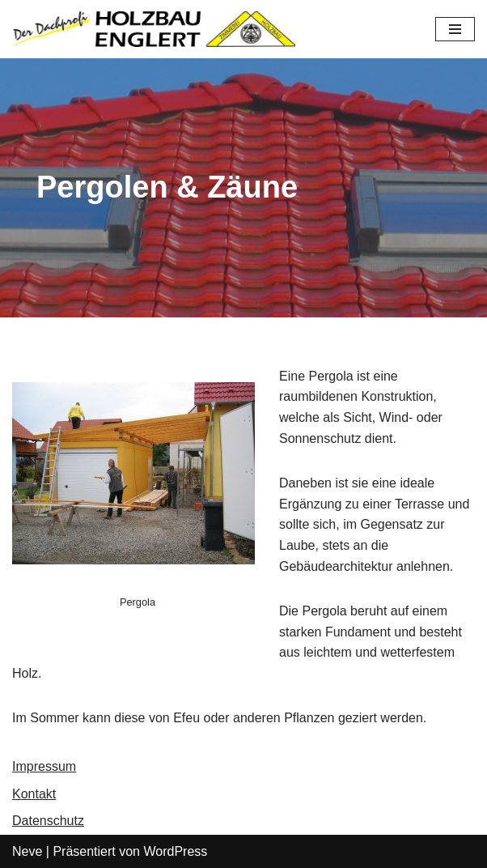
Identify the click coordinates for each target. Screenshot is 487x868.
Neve (27, 851)
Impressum (44, 766)
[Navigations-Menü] (455, 29)
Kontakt (34, 794)
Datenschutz (48, 821)
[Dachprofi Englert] (154, 29)
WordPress (175, 851)
